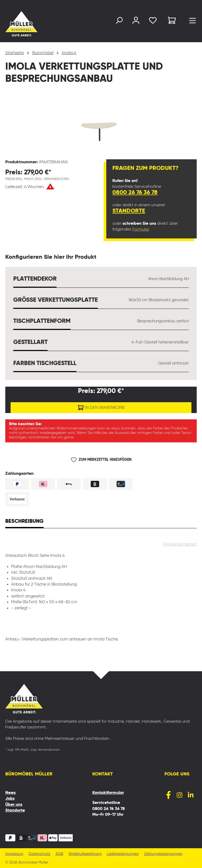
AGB (59, 854)
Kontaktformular (108, 793)
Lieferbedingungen (123, 854)
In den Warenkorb (101, 406)
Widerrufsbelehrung (85, 854)
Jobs (10, 799)
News (10, 793)
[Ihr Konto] (136, 21)
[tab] (24, 522)
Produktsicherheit (180, 544)
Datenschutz (39, 854)
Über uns (14, 805)
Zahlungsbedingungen (163, 854)
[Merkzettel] (153, 21)
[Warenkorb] (172, 21)
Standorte (129, 211)
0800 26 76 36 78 (135, 193)
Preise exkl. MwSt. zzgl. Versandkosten (37, 179)
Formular (141, 229)
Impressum (14, 854)
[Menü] (192, 22)
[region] (101, 125)
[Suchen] (119, 21)
